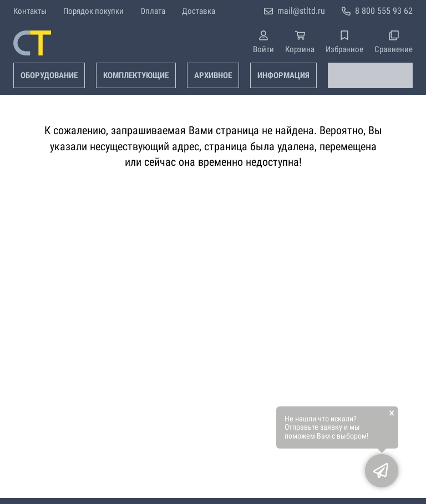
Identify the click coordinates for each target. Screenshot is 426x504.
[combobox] (370, 75)
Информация (283, 75)
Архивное (213, 75)
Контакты (30, 11)
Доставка (199, 11)
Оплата (153, 11)
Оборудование (49, 75)
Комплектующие (136, 75)
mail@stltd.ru (301, 11)
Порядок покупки (93, 11)
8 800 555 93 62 (384, 11)
